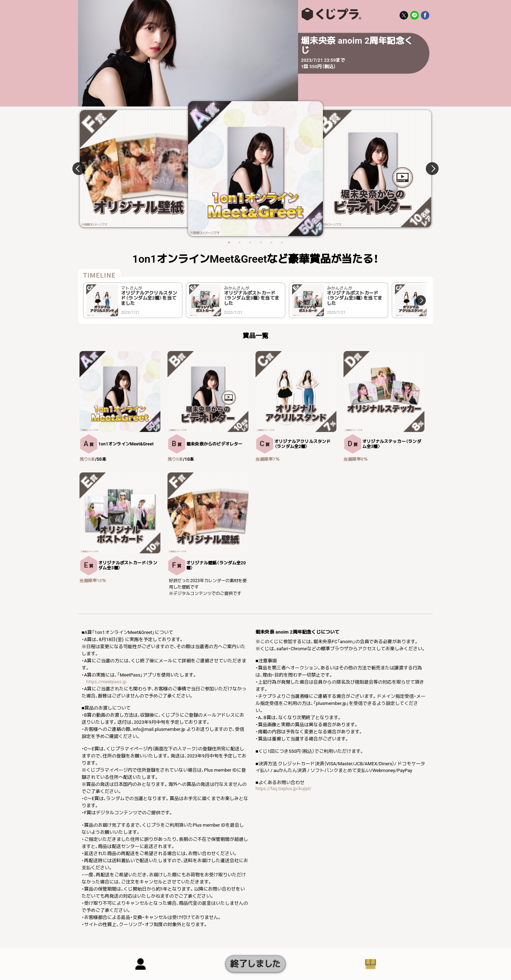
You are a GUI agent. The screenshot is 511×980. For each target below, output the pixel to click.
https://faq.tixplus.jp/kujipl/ (284, 789)
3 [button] (250, 242)
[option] (255, 169)
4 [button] (261, 242)
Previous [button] (83, 169)
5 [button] (271, 242)
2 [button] (240, 242)
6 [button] (282, 242)
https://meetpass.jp (106, 682)
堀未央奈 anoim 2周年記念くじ (330, 14)
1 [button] (229, 242)
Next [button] (428, 169)
